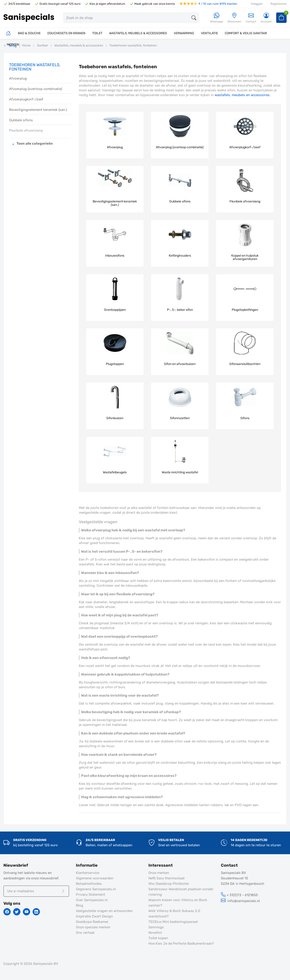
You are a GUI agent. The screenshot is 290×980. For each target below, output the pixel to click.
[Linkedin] (36, 912)
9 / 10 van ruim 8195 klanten (208, 4)
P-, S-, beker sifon (180, 310)
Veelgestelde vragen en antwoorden (104, 911)
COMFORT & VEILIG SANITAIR (246, 33)
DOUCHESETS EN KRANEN (66, 33)
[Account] (266, 18)
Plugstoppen (115, 364)
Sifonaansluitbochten (245, 364)
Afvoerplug (18, 78)
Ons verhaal (85, 933)
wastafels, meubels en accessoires (242, 95)
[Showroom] (234, 18)
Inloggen (257, 4)
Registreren (279, 4)
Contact (251, 18)
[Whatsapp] (217, 18)
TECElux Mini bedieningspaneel (173, 922)
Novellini (155, 933)
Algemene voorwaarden (95, 878)
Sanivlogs (156, 927)
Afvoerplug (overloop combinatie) (36, 89)
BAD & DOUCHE (29, 33)
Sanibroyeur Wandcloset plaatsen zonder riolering (181, 892)
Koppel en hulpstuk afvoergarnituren (245, 257)
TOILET (97, 33)
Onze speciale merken (93, 927)
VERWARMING (184, 33)
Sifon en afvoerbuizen (180, 364)
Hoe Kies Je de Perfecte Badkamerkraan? (181, 944)
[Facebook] (7, 912)
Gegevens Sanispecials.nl (96, 889)
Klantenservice (88, 873)
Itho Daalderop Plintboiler (169, 884)
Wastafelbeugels (115, 472)
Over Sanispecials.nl (92, 900)
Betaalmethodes (89, 884)
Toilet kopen (158, 938)
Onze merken (159, 873)
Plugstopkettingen (245, 310)
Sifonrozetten (180, 418)
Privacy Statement (91, 895)
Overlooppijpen (115, 310)
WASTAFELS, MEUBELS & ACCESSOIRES (138, 33)
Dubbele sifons (21, 120)
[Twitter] (17, 912)
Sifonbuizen (115, 418)
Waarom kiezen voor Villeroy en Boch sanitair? (178, 903)
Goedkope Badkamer (92, 922)
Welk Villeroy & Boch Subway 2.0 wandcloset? (174, 914)
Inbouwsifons (115, 256)
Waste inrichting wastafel (180, 472)
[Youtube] (27, 912)
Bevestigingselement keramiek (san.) (38, 110)
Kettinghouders (180, 256)
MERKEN (13, 45)
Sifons (245, 418)
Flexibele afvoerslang (245, 202)
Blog (80, 905)
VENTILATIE (209, 33)
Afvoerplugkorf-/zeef (26, 99)
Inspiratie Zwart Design (94, 916)
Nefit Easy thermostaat (167, 878)
